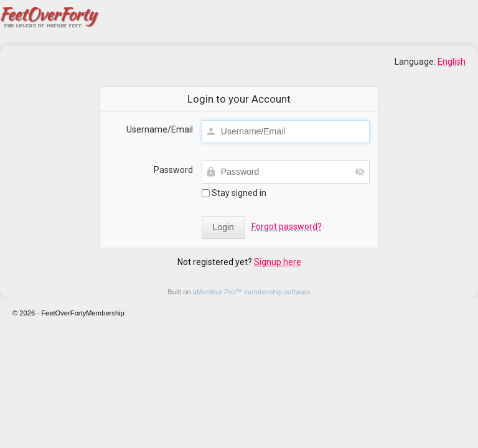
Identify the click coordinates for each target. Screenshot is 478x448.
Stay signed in (234, 193)
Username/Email (160, 129)
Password (173, 170)
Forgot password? (287, 226)
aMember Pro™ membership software (252, 292)
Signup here (278, 262)
